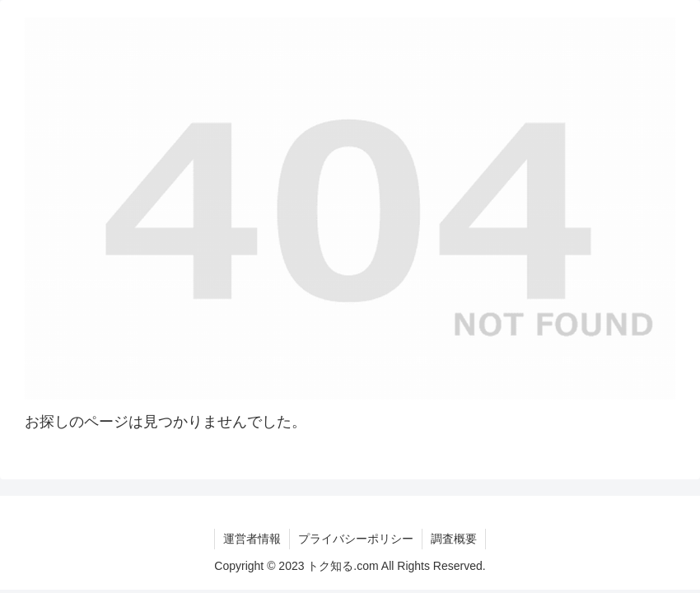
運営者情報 (252, 539)
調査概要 (454, 539)
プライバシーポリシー (356, 539)
